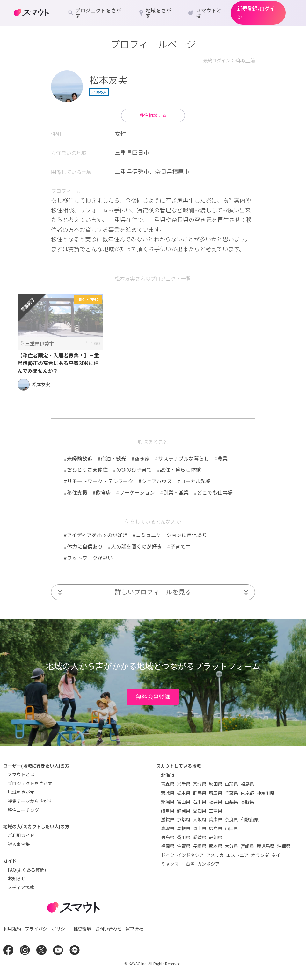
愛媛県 (200, 837)
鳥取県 (168, 828)
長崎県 (200, 846)
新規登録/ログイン (256, 13)
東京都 (247, 793)
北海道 (168, 775)
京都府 (184, 819)
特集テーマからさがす (30, 801)
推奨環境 (82, 929)
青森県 (168, 784)
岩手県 (184, 784)
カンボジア (208, 864)
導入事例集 (19, 844)
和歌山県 (250, 819)
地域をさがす (21, 792)
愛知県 (200, 811)
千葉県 (231, 793)
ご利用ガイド (21, 835)
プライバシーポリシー (47, 929)
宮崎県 (247, 846)
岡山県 (200, 828)
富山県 (184, 802)
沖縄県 (284, 846)
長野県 (247, 802)
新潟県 (168, 802)
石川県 (200, 802)
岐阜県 (168, 811)
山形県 (231, 784)
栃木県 (184, 793)
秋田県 (215, 784)
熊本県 (215, 846)
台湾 (190, 864)
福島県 (247, 784)
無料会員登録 (153, 696)
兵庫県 (215, 819)
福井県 (215, 802)
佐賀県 (184, 846)
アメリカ (215, 855)
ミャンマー (172, 864)
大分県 (231, 846)
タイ (276, 855)
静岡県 (184, 811)
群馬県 (200, 793)
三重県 (215, 811)
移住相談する (153, 115)
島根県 (184, 828)
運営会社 (135, 929)
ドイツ (168, 855)
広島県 (215, 828)
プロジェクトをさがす (30, 783)
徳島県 (168, 837)
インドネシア (190, 855)
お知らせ (17, 878)
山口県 (231, 828)
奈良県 (231, 819)
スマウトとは (21, 774)
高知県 (215, 837)
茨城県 (168, 793)
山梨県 (231, 802)
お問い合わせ (108, 929)
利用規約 (12, 929)
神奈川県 (266, 793)
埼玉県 (215, 793)
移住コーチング (23, 810)
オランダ (260, 855)
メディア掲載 (21, 887)
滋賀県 (168, 819)
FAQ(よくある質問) (27, 870)
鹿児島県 (266, 846)
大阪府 (200, 819)
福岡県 (168, 846)
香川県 (184, 837)
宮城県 (200, 784)
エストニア (237, 855)
